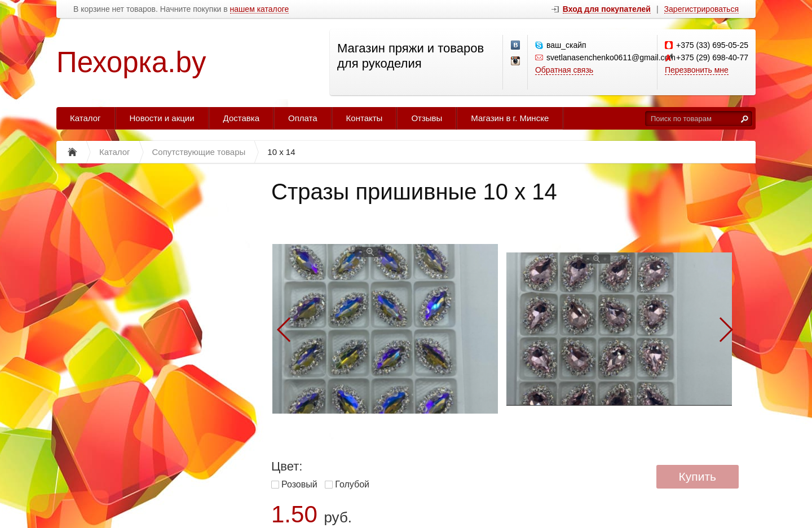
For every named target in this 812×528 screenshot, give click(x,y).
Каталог (85, 118)
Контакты (365, 118)
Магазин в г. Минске (510, 118)
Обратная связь (564, 70)
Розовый (299, 484)
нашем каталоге (260, 9)
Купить (698, 476)
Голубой (352, 484)
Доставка (241, 118)
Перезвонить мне (697, 70)
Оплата (303, 118)
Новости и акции (162, 118)
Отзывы (427, 118)
